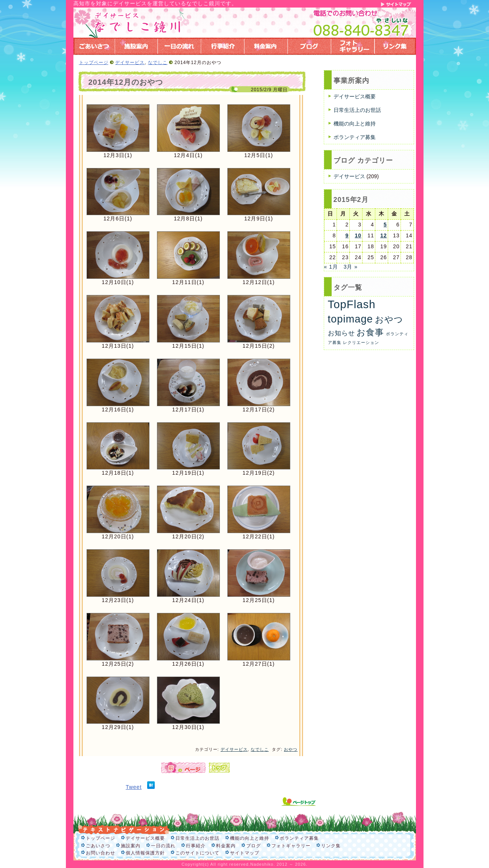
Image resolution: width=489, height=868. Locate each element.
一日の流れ (163, 846)
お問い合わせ (101, 853)
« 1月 (331, 267)
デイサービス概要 (355, 96)
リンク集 (331, 846)
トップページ (94, 63)
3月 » (351, 267)
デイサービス (130, 63)
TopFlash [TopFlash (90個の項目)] (352, 304)
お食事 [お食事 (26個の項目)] (370, 332)
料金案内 (226, 846)
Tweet (134, 787)
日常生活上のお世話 (357, 110)
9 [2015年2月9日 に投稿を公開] (347, 235)
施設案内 (131, 846)
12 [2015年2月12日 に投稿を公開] (384, 235)
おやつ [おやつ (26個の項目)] (389, 319)
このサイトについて (197, 853)
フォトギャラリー (291, 846)
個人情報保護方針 (145, 853)
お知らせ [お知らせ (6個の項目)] (341, 333)
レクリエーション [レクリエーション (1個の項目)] (361, 342)
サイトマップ (245, 853)
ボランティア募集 (355, 137)
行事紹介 (196, 846)
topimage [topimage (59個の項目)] (350, 319)
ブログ (254, 846)
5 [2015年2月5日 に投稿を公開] (385, 225)
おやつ (291, 749)
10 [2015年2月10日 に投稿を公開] (358, 235)
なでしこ (158, 63)
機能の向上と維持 (355, 124)
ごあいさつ (98, 846)
